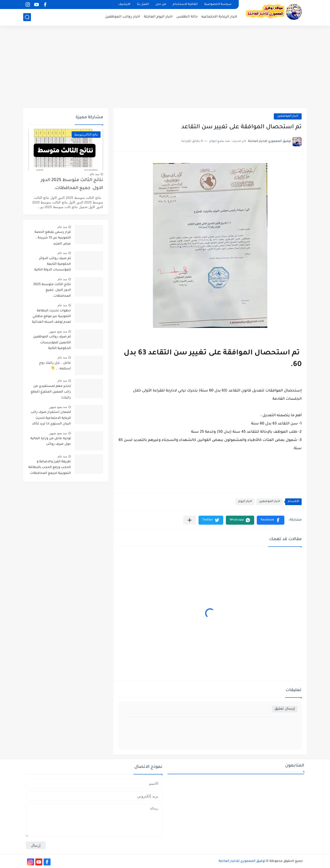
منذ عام (94, 174)
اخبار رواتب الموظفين (122, 17)
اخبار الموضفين (288, 116)
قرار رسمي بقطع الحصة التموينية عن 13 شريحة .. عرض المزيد (53, 238)
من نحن (161, 5)
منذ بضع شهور (58, 331)
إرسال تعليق (285, 709)
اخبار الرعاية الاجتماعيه (219, 17)
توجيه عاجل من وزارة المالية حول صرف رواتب (51, 441)
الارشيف (124, 5)
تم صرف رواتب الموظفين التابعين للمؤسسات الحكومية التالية (52, 343)
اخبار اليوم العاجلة (158, 17)
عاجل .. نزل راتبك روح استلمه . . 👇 (55, 366)
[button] (271, 520)
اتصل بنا (143, 5)
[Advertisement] (165, 67)
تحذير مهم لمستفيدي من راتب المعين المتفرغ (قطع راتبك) (51, 392)
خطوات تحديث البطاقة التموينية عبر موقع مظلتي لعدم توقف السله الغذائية (51, 317)
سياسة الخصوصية (218, 5)
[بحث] (27, 17)
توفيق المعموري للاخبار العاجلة (242, 861)
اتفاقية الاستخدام (185, 5)
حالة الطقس (187, 17)
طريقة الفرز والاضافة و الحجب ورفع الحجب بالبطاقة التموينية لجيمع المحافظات (50, 468)
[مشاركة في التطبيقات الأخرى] (190, 520)
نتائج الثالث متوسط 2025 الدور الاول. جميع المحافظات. (72, 184)
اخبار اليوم (245, 502)
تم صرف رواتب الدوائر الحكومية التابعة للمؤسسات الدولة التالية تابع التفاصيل (53, 265)
